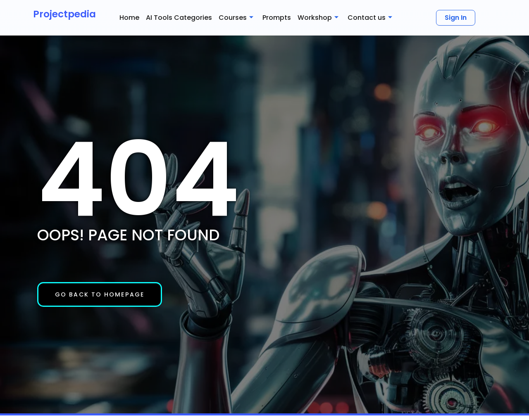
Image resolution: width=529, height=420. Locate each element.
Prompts (277, 18)
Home (129, 18)
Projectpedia (64, 14)
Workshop (318, 18)
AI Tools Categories (179, 18)
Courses (236, 18)
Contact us (370, 18)
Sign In (456, 18)
